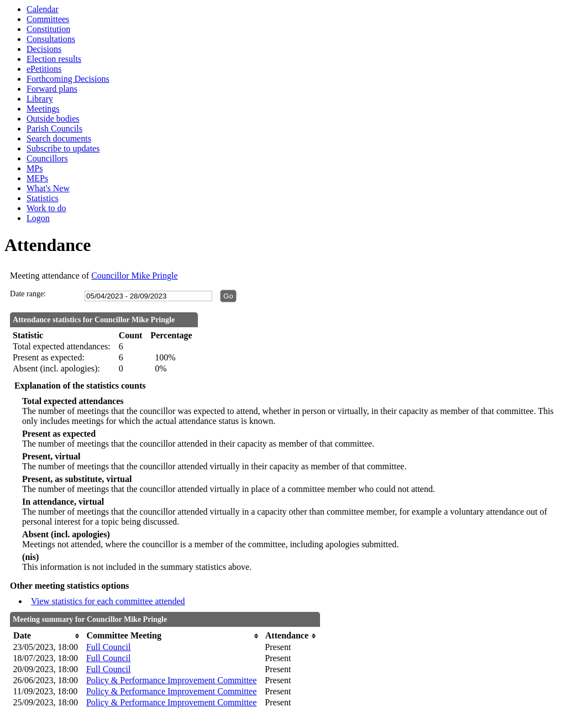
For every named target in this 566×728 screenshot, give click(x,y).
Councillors (47, 158)
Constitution (48, 29)
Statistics (43, 198)
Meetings (43, 109)
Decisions (44, 49)
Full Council (108, 647)
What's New (48, 188)
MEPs (37, 178)
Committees (48, 19)
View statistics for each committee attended (108, 601)
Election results (54, 59)
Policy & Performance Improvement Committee (171, 680)
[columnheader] (47, 636)
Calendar (43, 9)
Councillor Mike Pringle (134, 276)
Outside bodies (53, 119)
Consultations (51, 39)
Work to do (46, 208)
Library (40, 99)
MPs (35, 168)
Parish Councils (54, 129)
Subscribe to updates (63, 148)
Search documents (59, 138)
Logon (38, 218)
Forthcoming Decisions (68, 79)
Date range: (28, 294)
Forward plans (52, 89)
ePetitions (44, 69)
